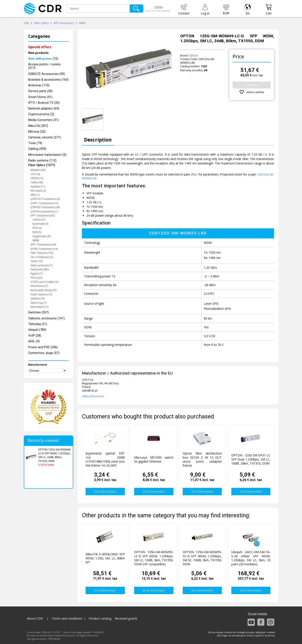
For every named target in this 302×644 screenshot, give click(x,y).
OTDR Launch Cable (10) (44, 282)
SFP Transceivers (64, 23)
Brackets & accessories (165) (48, 80)
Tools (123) (36, 261)
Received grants (126, 618)
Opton (193, 55)
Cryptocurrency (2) (41, 114)
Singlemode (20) (42, 236)
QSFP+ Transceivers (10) (44, 203)
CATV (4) (35, 174)
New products (38, 53)
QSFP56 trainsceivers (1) (44, 211)
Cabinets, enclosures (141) (46, 318)
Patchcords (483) (40, 269)
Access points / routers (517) (44, 66)
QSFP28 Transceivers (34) (45, 207)
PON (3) (37, 228)
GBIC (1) (35, 195)
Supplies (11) (38, 186)
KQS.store (54, 639)
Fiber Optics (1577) (42, 165)
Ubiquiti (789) (37, 330)
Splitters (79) (38, 298)
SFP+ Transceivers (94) (43, 245)
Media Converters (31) (44, 120)
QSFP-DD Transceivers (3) (45, 199)
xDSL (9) (34, 341)
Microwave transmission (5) (47, 155)
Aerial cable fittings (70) (43, 290)
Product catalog (100, 618)
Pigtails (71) (37, 274)
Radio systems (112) (42, 161)
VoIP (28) (35, 336)
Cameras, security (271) (45, 137)
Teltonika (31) (38, 324)
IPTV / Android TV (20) (44, 103)
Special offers (40, 47)
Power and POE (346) (43, 347)
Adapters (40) (38, 170)
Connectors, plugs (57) (44, 353)
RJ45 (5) (37, 232)
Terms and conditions (67, 618)
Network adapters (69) (44, 109)
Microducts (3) (38, 191)
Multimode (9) (40, 224)
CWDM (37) (39, 220)
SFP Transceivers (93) (42, 215)
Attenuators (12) (39, 307)
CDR (26, 23)
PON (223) (36, 278)
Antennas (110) (39, 85)
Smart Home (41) (40, 97)
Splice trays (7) (39, 303)
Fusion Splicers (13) (41, 294)
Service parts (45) (40, 91)
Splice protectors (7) (41, 265)
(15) (43, 59)
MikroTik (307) (38, 126)
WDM (82, 23)
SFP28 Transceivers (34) (44, 249)
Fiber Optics (41, 23)
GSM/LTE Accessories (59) (47, 74)
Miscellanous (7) (39, 286)
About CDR (35, 618)
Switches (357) (39, 312)
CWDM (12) (37, 178)
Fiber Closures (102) (42, 253)
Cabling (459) (37, 149)
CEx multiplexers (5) (42, 257)
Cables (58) (37, 182)
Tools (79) (35, 143)
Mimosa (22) (37, 132)
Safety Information (93, 396)
